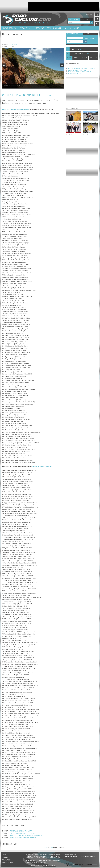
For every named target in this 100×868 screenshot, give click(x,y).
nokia (85, 58)
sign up (46, 848)
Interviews (39, 28)
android (93, 58)
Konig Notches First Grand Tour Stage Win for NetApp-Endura (27, 836)
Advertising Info (7, 863)
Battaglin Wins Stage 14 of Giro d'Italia (21, 830)
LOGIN (85, 42)
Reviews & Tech (25, 28)
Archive (86, 15)
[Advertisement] (64, 6)
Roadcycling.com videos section (42, 466)
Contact (91, 15)
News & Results (9, 28)
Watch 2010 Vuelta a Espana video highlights (16, 109)
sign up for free (89, 38)
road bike (77, 49)
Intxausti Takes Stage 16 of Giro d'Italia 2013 (23, 834)
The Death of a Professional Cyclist (78, 67)
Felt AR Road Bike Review (74, 73)
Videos (68, 28)
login (51, 848)
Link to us (5, 857)
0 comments (14, 45)
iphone (77, 58)
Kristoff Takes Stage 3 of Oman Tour (20, 832)
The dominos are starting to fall (77, 70)
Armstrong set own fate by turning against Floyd (81, 69)
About (76, 28)
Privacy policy (7, 860)
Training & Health (54, 28)
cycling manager (81, 54)
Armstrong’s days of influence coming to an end (81, 72)
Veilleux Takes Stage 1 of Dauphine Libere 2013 (23, 837)
